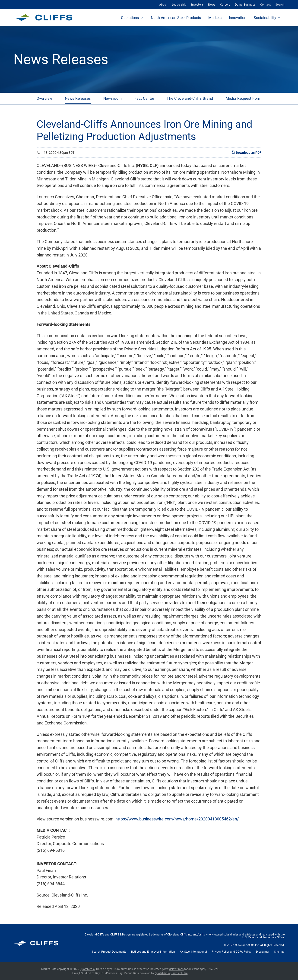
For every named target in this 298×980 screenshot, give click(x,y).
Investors (197, 5)
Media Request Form (244, 98)
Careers (225, 5)
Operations (130, 18)
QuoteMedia (87, 969)
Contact (266, 5)
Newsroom (113, 98)
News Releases (78, 98)
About (163, 5)
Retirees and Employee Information (153, 952)
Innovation (238, 18)
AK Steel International (193, 952)
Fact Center (144, 98)
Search (280, 5)
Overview (44, 98)
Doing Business (245, 5)
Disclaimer (263, 952)
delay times (176, 969)
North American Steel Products (176, 18)
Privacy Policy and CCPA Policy (231, 952)
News (212, 5)
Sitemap (279, 952)
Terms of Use (179, 973)
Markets (215, 18)
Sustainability (265, 18)
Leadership (179, 5)
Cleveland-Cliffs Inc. (247, 945)
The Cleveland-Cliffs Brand (190, 98)
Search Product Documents (109, 952)
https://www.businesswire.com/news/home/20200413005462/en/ (177, 819)
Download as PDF (246, 152)
